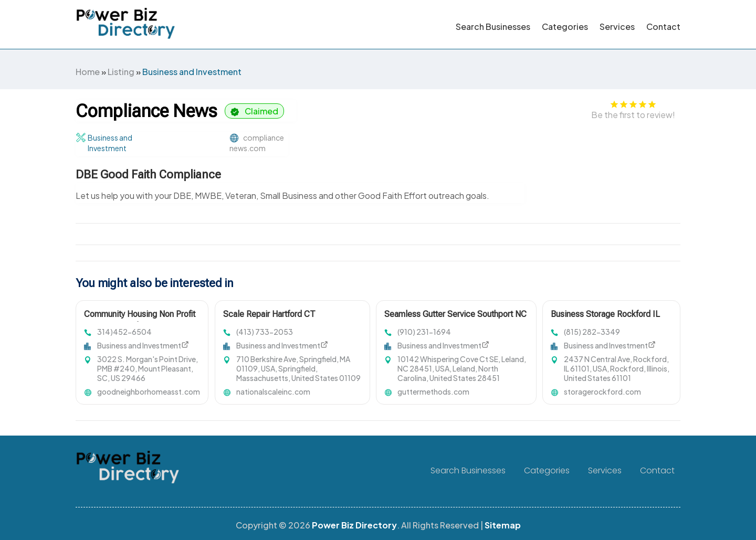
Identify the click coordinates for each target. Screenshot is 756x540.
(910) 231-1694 (424, 332)
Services (617, 27)
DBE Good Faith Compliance (148, 174)
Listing (121, 72)
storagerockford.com (602, 391)
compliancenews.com (257, 143)
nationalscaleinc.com (273, 391)
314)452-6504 (124, 332)
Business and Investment (192, 72)
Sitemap (503, 525)
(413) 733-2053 (265, 332)
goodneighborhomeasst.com (149, 391)
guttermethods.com (433, 391)
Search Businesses (493, 27)
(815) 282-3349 (592, 332)
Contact (663, 27)
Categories (565, 27)
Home (88, 72)
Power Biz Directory (354, 525)
